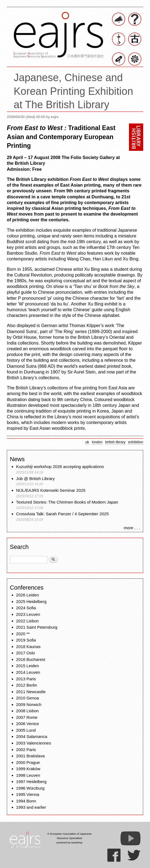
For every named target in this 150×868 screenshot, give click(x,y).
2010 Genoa (28, 698)
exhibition (136, 442)
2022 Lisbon (27, 621)
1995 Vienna (28, 794)
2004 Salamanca (32, 736)
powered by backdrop (70, 842)
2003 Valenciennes (34, 743)
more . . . (132, 528)
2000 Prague (28, 762)
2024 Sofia (26, 608)
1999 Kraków (28, 769)
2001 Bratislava (30, 756)
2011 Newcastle (31, 692)
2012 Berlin (27, 685)
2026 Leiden (28, 595)
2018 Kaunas (28, 647)
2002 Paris (26, 750)
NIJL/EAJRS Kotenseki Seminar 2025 (51, 490)
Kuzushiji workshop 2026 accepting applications (60, 467)
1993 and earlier (31, 807)
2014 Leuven (28, 672)
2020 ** (23, 634)
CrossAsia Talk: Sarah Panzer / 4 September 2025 (62, 514)
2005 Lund (26, 730)
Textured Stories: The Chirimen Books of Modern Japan (67, 502)
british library (115, 442)
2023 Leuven (28, 614)
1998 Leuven (28, 775)
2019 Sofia (26, 640)
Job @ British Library (35, 479)
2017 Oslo (26, 653)
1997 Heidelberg (31, 782)
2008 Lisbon (27, 711)
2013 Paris (26, 679)
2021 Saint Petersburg (37, 627)
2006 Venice (28, 724)
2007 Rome (27, 717)
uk (87, 442)
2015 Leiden (28, 666)
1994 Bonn (26, 801)
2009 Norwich (29, 704)
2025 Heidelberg (31, 601)
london (97, 442)
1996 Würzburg (30, 788)
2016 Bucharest (31, 659)
